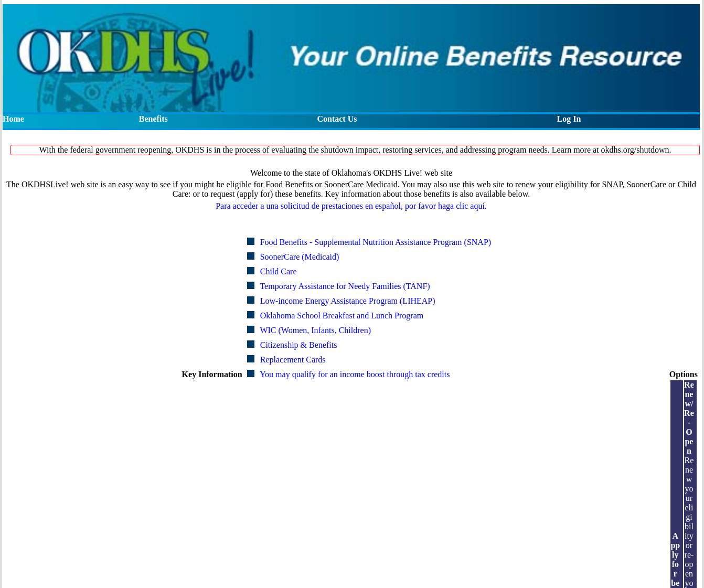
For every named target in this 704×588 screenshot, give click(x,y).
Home (13, 119)
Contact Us (337, 119)
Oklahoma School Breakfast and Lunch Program (342, 316)
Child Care (279, 271)
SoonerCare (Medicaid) (300, 257)
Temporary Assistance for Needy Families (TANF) (345, 286)
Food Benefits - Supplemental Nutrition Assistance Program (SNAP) (376, 242)
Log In (569, 119)
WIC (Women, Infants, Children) (315, 330)
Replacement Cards (293, 360)
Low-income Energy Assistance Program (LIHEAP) (348, 301)
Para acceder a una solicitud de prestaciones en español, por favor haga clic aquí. (351, 206)
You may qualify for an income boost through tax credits (355, 374)
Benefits (153, 119)
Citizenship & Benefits (299, 345)
